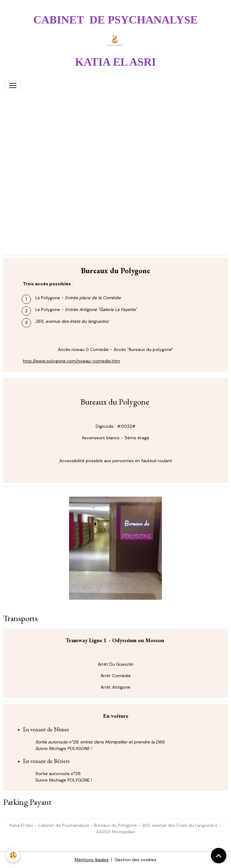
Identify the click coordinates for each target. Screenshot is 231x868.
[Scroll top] (219, 856)
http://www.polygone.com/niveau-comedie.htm (72, 361)
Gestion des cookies (135, 860)
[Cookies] (13, 855)
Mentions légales (92, 860)
